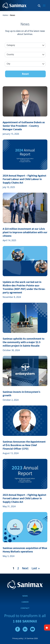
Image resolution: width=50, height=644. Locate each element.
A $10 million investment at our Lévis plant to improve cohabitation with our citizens (25, 232)
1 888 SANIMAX (25, 621)
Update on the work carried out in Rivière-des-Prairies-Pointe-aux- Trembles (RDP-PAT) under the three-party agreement (24, 287)
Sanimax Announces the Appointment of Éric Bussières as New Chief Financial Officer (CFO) (24, 445)
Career (25, 602)
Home (5, 15)
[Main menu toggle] (44, 6)
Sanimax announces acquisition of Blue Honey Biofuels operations (25, 550)
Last (34, 568)
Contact (25, 608)
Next (25, 568)
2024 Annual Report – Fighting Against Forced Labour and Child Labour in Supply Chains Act (24, 179)
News (25, 596)
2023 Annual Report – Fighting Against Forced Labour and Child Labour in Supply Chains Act (24, 498)
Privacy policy (18, 638)
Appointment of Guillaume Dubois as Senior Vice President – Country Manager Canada (24, 126)
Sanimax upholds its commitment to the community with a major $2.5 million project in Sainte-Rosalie (24, 342)
